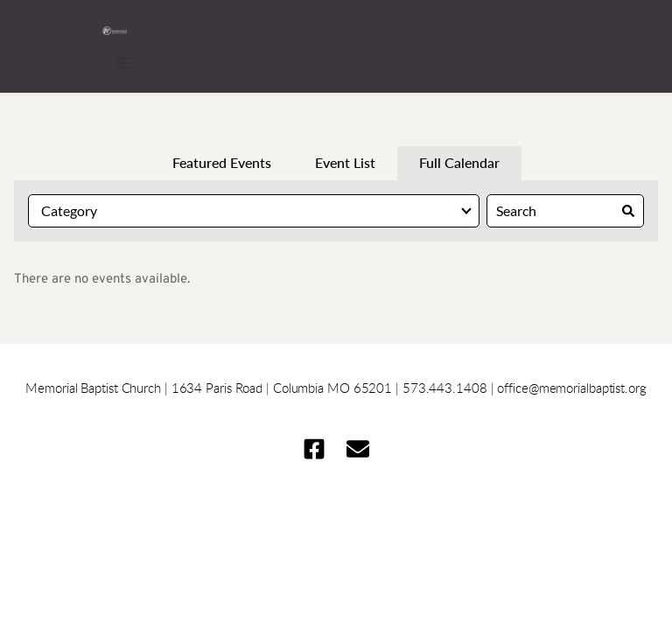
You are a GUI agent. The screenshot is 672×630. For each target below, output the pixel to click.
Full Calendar (459, 162)
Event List (345, 162)
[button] (124, 63)
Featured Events (222, 162)
